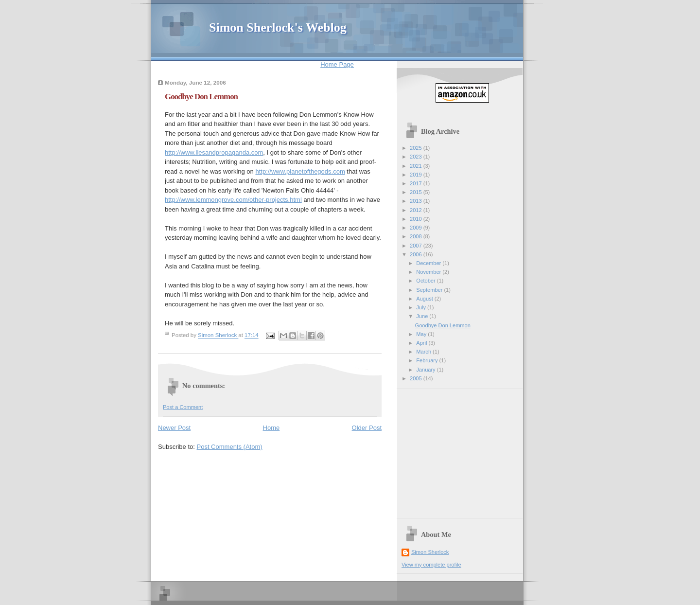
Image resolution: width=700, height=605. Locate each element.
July (422, 307)
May (422, 334)
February (428, 360)
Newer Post (174, 428)
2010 (417, 219)
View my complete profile (431, 565)
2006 (417, 254)
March (424, 352)
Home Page (337, 64)
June (423, 316)
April (422, 343)
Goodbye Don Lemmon (443, 325)
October (426, 281)
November (429, 272)
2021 (417, 166)
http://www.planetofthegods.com (300, 171)
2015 (417, 192)
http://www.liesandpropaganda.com (214, 152)
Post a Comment (183, 407)
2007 (417, 246)
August (425, 299)
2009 (417, 228)
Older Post (367, 428)
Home (271, 428)
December (429, 263)
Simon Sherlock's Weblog (278, 27)
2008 (417, 236)
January (426, 370)
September (430, 290)
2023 (417, 157)
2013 (417, 201)
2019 (417, 175)
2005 (417, 378)
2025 (417, 148)
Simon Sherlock (430, 552)
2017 (417, 183)
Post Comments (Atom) (230, 447)
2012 (417, 210)
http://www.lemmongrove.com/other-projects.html (233, 200)
